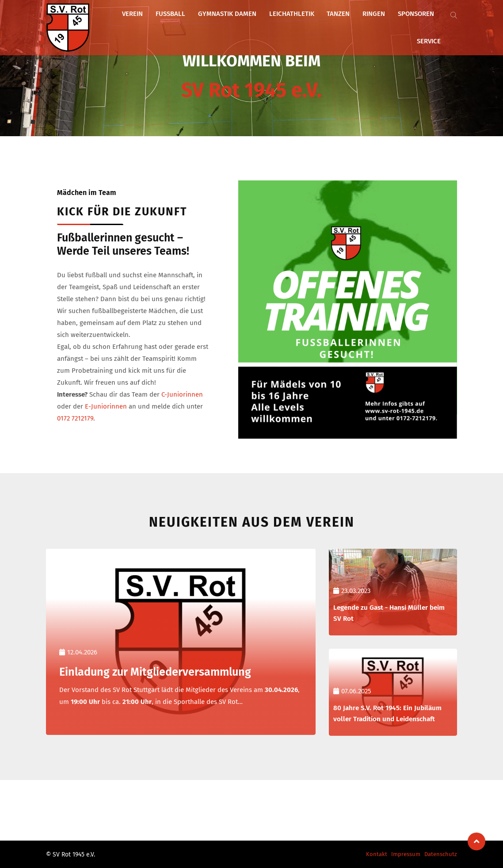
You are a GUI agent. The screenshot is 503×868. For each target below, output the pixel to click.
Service (432, 25)
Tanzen (330, 25)
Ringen (359, 25)
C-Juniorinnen (182, 394)
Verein (148, 25)
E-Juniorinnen (106, 406)
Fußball (180, 25)
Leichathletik (289, 25)
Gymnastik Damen (231, 25)
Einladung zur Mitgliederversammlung (166, 671)
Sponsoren (395, 25)
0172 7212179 (75, 418)
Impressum (406, 854)
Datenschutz (441, 854)
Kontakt (377, 854)
